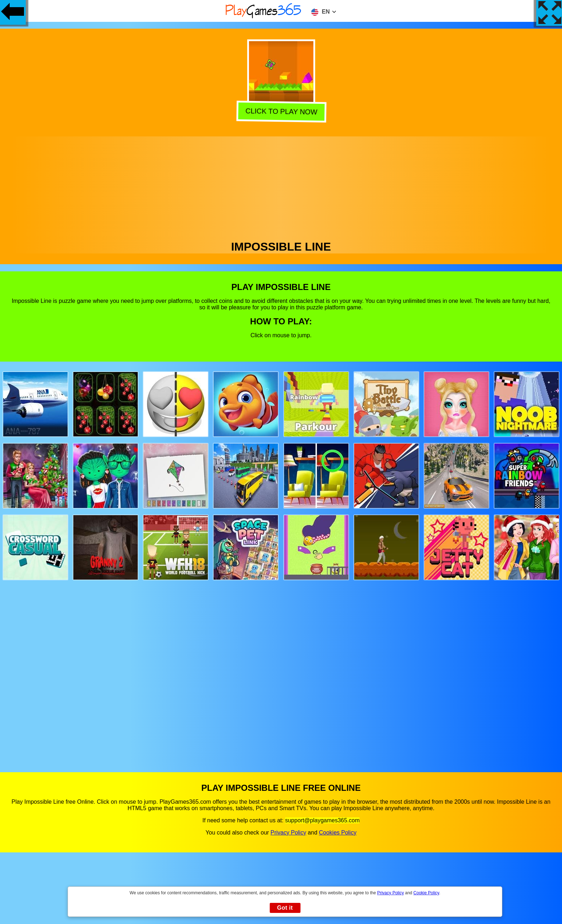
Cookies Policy (338, 833)
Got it (285, 908)
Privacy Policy (288, 833)
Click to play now (280, 112)
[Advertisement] (281, 187)
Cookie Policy (426, 893)
